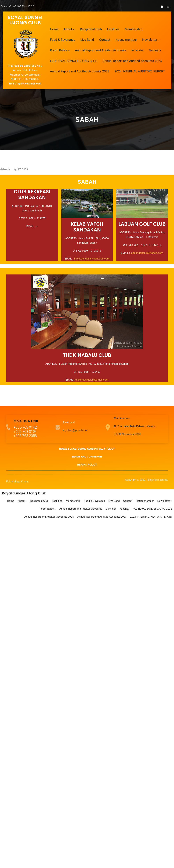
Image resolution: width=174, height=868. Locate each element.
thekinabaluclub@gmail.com (91, 380)
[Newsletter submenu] (159, 40)
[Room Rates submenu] (69, 50)
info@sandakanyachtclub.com (92, 259)
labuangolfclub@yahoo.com (147, 253)
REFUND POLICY (87, 465)
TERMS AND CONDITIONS (87, 457)
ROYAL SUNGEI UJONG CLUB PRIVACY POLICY (87, 449)
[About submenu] (74, 29)
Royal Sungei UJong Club (24, 493)
